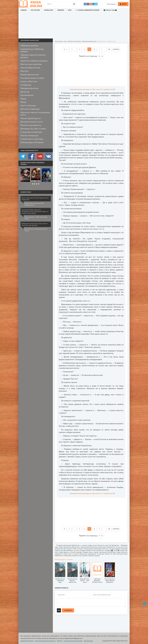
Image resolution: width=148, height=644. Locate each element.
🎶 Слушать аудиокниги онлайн (88, 10)
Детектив (25, 92)
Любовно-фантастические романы (33, 56)
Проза (23, 99)
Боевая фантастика (30, 74)
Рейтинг (60, 641)
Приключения (27, 95)
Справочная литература (32, 139)
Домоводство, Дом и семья (33, 128)
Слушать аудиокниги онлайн (73, 641)
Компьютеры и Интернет (32, 142)
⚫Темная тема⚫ (110, 10)
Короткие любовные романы (34, 61)
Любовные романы (29, 45)
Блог (70, 10)
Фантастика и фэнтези (31, 64)
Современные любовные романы (32, 50)
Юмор (23, 102)
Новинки (61, 10)
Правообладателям (27, 641)
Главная (24, 10)
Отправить (68, 610)
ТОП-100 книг (35, 10)
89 (109, 49)
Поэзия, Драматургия (31, 118)
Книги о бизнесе (28, 105)
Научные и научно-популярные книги (35, 114)
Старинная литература (31, 132)
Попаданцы (26, 85)
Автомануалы (88, 641)
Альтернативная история (32, 78)
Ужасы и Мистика (29, 81)
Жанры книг (49, 10)
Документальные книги (32, 122)
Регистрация (111, 4)
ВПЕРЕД (116, 49)
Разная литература (29, 135)
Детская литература (30, 109)
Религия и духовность (31, 125)
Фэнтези (25, 71)
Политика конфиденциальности (45, 641)
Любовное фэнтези (29, 88)
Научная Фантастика (30, 68)
